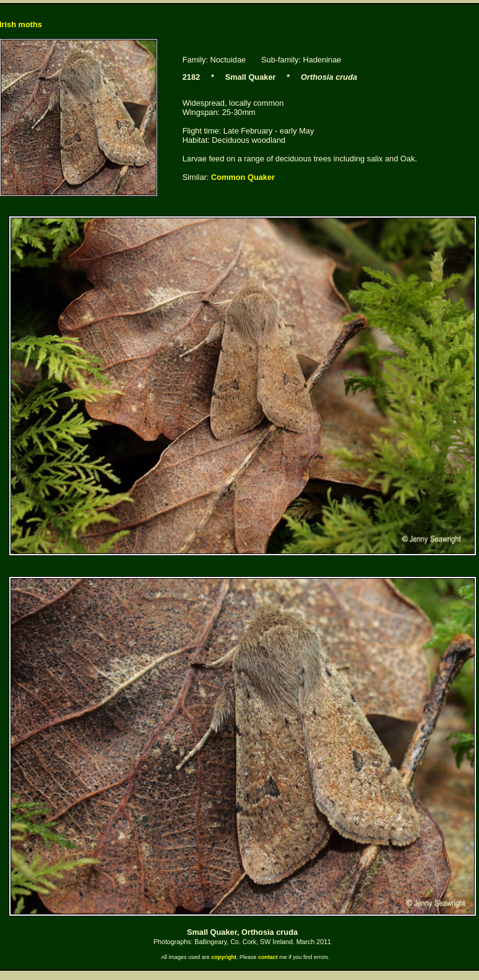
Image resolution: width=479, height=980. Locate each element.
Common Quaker (243, 177)
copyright (224, 957)
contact (268, 957)
